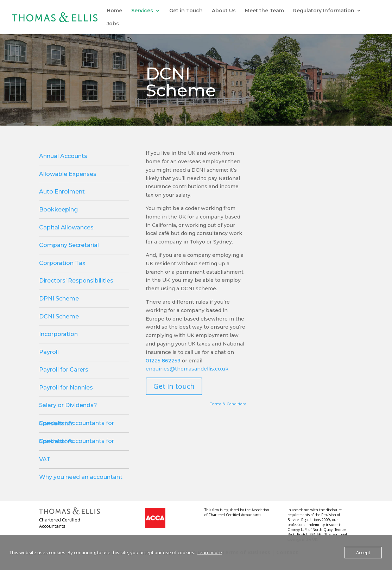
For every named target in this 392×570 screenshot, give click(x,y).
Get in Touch (186, 11)
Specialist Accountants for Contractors (77, 441)
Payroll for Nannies (66, 388)
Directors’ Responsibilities (76, 281)
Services (142, 11)
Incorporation (58, 334)
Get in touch (174, 386)
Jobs (113, 24)
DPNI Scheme (59, 299)
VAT (45, 459)
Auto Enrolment (62, 192)
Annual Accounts (63, 156)
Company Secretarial (69, 245)
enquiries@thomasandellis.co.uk (187, 369)
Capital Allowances (66, 227)
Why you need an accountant (81, 477)
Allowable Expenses (68, 174)
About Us (224, 11)
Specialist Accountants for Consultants (77, 423)
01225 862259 (163, 361)
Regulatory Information (324, 11)
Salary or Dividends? (68, 405)
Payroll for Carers (64, 370)
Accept (363, 552)
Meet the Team (264, 11)
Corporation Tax (62, 263)
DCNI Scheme (59, 316)
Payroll (49, 352)
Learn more (210, 552)
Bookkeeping (58, 210)
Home (114, 11)
